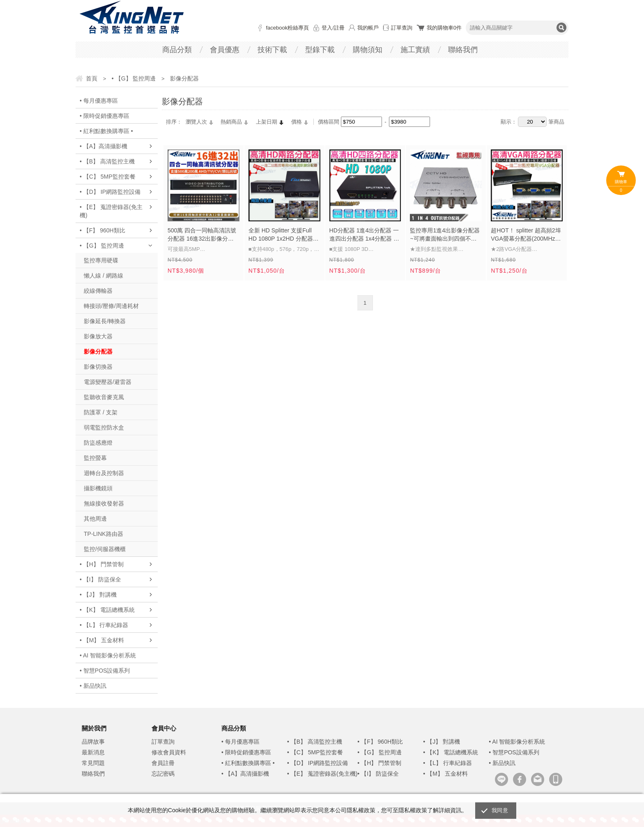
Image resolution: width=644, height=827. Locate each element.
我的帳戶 (368, 28)
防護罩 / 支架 (101, 412)
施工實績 (415, 50)
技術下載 (272, 50)
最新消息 (93, 752)
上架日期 (267, 122)
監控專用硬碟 (101, 260)
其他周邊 (95, 519)
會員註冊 (163, 763)
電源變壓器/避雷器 (108, 382)
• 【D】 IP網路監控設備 (110, 192)
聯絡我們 (463, 50)
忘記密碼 (163, 774)
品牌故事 (93, 742)
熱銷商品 (231, 122)
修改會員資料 (169, 752)
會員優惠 (225, 50)
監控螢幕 (95, 458)
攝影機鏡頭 (98, 488)
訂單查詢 (402, 28)
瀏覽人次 (196, 122)
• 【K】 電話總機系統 (107, 610)
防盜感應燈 (98, 443)
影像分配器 (98, 351)
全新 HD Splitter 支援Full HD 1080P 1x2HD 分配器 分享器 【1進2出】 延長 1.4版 (284, 235)
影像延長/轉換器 (105, 321)
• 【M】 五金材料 (102, 640)
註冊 (339, 28)
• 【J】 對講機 (98, 595)
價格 (297, 122)
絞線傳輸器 (98, 291)
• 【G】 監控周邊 (102, 246)
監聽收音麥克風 (104, 397)
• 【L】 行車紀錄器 (104, 625)
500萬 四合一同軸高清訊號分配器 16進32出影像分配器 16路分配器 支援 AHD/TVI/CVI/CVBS (202, 235)
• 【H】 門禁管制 (102, 564)
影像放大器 (98, 336)
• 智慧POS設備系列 (105, 671)
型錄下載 (320, 50)
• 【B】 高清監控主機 (107, 161)
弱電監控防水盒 (104, 427)
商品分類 (177, 50)
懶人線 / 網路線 (103, 276)
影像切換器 (98, 367)
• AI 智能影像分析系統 (108, 655)
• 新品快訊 (93, 686)
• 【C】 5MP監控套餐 (108, 177)
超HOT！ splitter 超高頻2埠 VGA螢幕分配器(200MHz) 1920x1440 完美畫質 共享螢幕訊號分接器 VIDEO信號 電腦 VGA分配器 (526, 235)
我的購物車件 (444, 28)
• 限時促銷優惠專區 (105, 116)
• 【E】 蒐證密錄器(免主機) (111, 211)
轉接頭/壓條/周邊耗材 (111, 306)
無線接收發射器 (104, 503)
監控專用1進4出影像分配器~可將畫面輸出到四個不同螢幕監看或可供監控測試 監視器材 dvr (445, 235)
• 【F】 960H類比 (102, 230)
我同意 (500, 810)
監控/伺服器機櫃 (105, 549)
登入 (327, 28)
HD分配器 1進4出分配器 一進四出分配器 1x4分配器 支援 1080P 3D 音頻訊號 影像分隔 (365, 235)
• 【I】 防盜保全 (100, 579)
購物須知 (368, 50)
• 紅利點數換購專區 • (106, 131)
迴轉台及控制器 (104, 473)
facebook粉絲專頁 (287, 28)
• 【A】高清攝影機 (103, 146)
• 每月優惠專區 (99, 101)
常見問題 (93, 763)
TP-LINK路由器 (103, 534)
